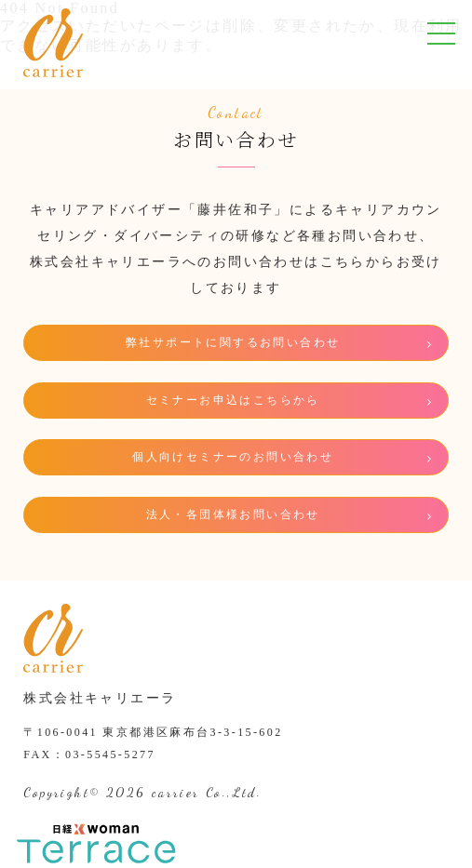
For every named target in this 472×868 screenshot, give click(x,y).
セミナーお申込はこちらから (233, 400)
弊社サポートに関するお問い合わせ (233, 342)
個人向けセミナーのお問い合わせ (233, 457)
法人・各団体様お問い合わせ (233, 514)
